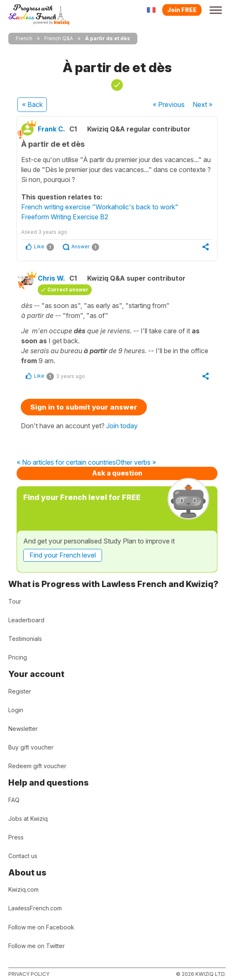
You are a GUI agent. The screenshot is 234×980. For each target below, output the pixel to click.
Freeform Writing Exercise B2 (65, 217)
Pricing (18, 657)
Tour (15, 601)
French (24, 38)
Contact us (23, 856)
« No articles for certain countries (66, 463)
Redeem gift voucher (37, 766)
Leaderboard (26, 620)
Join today (122, 426)
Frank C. (51, 129)
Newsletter (23, 729)
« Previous (169, 104)
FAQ (14, 800)
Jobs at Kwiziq (28, 819)
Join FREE (182, 10)
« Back (32, 104)
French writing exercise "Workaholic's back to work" (100, 207)
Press (16, 837)
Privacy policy (29, 974)
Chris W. (51, 278)
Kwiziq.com (23, 889)
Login (16, 710)
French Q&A (59, 38)
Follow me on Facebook (41, 927)
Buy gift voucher (31, 747)
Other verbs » (136, 463)
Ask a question (117, 473)
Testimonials (25, 639)
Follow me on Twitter (37, 946)
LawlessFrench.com (35, 908)
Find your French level (63, 555)
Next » (202, 104)
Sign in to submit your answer (84, 407)
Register (20, 691)
